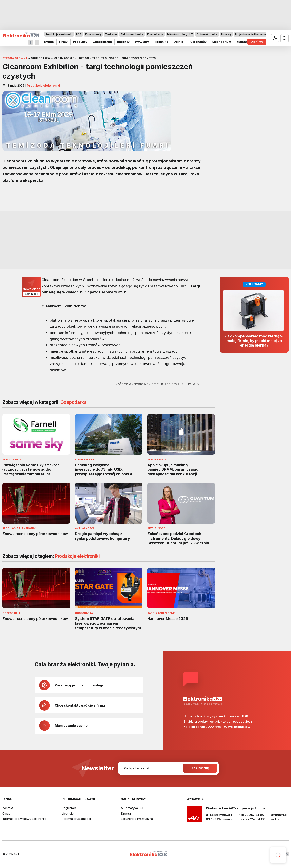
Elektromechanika (132, 34)
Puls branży (198, 42)
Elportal (126, 813)
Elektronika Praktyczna (137, 819)
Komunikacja (155, 34)
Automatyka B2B (133, 808)
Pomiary (226, 34)
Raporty (123, 42)
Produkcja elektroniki (59, 34)
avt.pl (275, 819)
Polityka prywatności (76, 819)
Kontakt (8, 808)
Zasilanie (111, 34)
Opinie (178, 42)
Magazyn (243, 42)
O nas (6, 813)
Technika (161, 42)
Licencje (68, 813)
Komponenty (93, 34)
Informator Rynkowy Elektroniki (24, 819)
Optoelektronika (207, 34)
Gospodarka (102, 42)
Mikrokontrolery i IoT (180, 34)
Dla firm (257, 42)
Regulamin (69, 808)
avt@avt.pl (279, 815)
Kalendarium (221, 42)
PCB (79, 34)
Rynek (49, 42)
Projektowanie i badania (250, 34)
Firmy (63, 42)
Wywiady (142, 42)
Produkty (80, 42)
